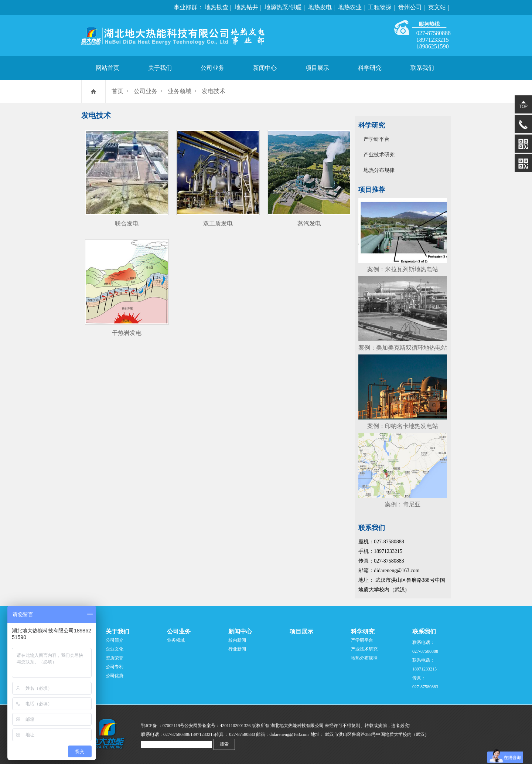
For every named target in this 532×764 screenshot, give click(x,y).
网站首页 (108, 68)
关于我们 (160, 68)
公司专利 (115, 667)
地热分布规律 (379, 170)
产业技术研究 (379, 155)
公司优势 (115, 676)
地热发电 (320, 7)
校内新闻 (237, 640)
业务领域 (180, 91)
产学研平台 (376, 139)
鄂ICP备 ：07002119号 (163, 726)
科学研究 (370, 68)
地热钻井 (246, 7)
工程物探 (380, 7)
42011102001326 (235, 726)
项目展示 (317, 68)
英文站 (437, 7)
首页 (117, 91)
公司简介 (115, 640)
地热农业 (350, 7)
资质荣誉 (115, 658)
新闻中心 (265, 68)
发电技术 (214, 91)
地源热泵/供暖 (283, 7)
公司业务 (212, 68)
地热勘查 (216, 7)
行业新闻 (237, 649)
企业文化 (115, 649)
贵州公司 (410, 7)
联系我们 (422, 68)
